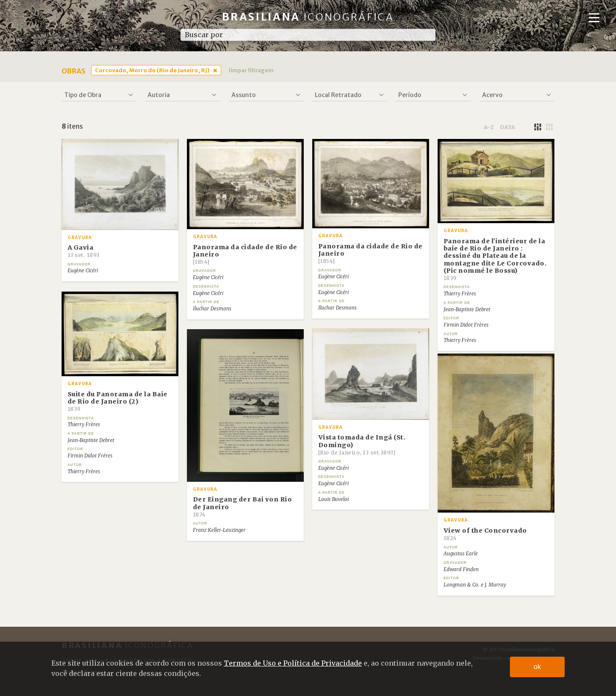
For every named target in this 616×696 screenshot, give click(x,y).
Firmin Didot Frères (466, 325)
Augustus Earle (461, 554)
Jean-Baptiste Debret (467, 310)
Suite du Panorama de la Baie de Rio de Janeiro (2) (118, 401)
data (508, 127)
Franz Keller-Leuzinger (219, 530)
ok (538, 667)
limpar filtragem (251, 70)
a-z (489, 127)
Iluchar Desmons (212, 309)
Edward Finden (461, 569)
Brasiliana (308, 17)
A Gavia (84, 251)
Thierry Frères (460, 294)
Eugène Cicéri (83, 271)
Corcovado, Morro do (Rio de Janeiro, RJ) (152, 70)
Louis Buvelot (334, 499)
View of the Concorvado (485, 534)
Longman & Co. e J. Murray (475, 585)
